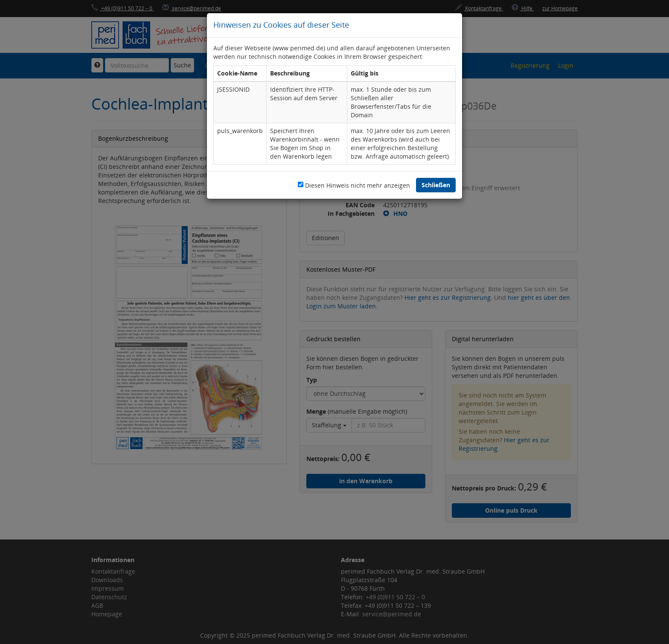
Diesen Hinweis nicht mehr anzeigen (358, 185)
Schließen (436, 185)
